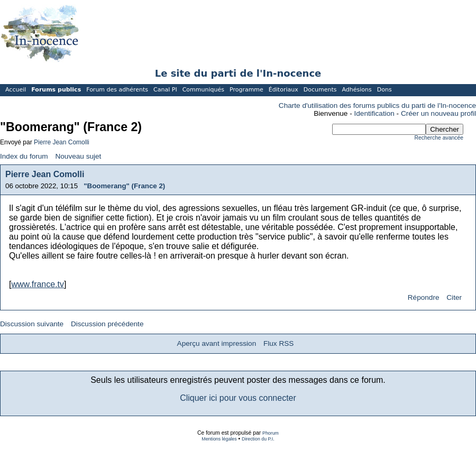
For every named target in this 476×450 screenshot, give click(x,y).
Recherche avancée (439, 138)
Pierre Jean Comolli (62, 142)
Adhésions (356, 90)
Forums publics (56, 90)
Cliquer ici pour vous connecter (238, 398)
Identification (374, 113)
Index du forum (24, 156)
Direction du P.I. (258, 439)
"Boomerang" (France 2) (124, 186)
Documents (320, 90)
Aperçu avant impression (217, 343)
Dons (385, 90)
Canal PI (165, 90)
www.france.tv (38, 284)
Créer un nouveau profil (438, 113)
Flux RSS (278, 343)
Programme (246, 90)
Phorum (271, 433)
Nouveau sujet (78, 156)
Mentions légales (219, 439)
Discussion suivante (32, 324)
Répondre (424, 297)
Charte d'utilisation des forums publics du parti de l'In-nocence (377, 105)
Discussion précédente (107, 324)
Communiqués (203, 90)
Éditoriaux (283, 90)
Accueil (16, 90)
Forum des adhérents (117, 90)
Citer (454, 297)
